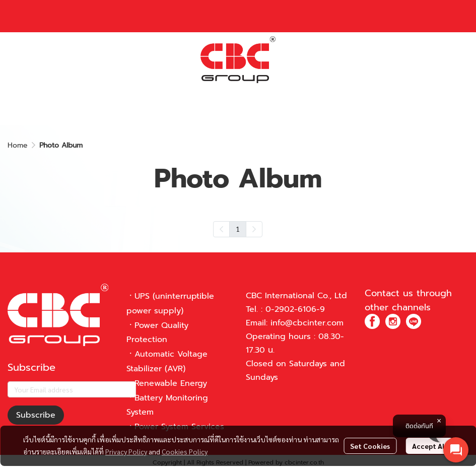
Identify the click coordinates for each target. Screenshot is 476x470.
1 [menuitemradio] (238, 229)
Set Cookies (370, 446)
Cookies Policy (185, 451)
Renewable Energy (171, 383)
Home (18, 145)
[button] (378, 60)
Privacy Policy (126, 451)
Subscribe (36, 415)
